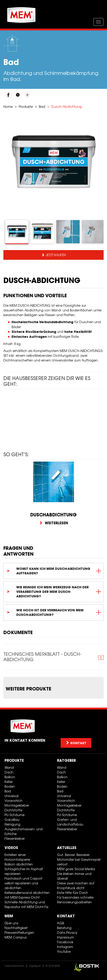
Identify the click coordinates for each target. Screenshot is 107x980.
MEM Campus (16, 937)
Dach (9, 772)
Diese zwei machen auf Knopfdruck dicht (76, 886)
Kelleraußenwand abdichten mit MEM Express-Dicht (27, 895)
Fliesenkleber (15, 839)
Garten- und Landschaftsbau (70, 822)
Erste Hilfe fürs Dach (73, 893)
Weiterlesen (53, 523)
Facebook (65, 942)
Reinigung (12, 824)
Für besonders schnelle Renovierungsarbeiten (75, 900)
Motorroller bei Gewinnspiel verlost (79, 862)
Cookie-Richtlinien (14, 966)
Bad (42, 107)
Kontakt (66, 916)
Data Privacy (67, 933)
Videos (11, 848)
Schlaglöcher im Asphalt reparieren (24, 871)
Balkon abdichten (19, 864)
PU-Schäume (14, 815)
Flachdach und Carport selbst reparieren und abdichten (23, 883)
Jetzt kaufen (56, 255)
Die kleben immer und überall (74, 876)
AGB (61, 923)
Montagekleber (17, 805)
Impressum (65, 937)
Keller (9, 782)
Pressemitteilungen (19, 933)
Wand (9, 767)
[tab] (17, 232)
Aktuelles (67, 848)
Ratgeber (66, 760)
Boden (10, 786)
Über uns (11, 923)
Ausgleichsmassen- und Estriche (24, 831)
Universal (12, 796)
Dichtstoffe (13, 810)
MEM (9, 916)
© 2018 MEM (53, 966)
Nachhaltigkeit (16, 928)
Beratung (64, 928)
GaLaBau (12, 820)
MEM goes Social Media (76, 869)
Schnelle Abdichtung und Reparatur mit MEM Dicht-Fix (26, 904)
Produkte (26, 107)
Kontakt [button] (76, 743)
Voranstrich (13, 801)
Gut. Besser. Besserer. (74, 855)
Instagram (65, 947)
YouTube (64, 951)
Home (8, 107)
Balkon (10, 777)
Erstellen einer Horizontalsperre (17, 857)
